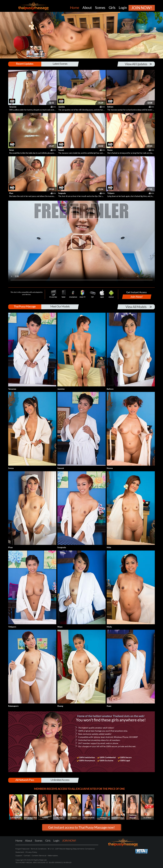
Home (19, 840)
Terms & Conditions (39, 849)
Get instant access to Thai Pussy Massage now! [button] (81, 827)
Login (56, 840)
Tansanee (13, 107)
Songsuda (62, 193)
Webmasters (53, 856)
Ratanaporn (13, 706)
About (28, 840)
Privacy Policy (31, 852)
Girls (48, 840)
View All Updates (136, 64)
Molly (109, 627)
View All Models (136, 307)
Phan (11, 193)
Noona (110, 150)
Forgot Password (23, 849)
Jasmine (61, 107)
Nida (109, 547)
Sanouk (61, 150)
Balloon (110, 107)
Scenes (39, 840)
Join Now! (137, 297)
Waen (60, 627)
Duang (60, 706)
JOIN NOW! (69, 840)
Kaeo (109, 706)
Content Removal (39, 856)
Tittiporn (111, 193)
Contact (27, 856)
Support (19, 856)
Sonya (12, 150)
